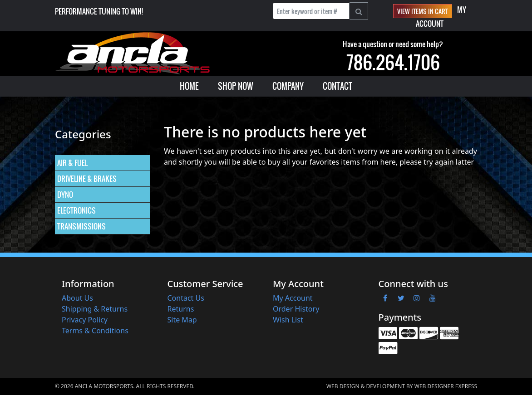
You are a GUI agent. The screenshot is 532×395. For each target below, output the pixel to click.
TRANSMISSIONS (81, 226)
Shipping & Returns (95, 309)
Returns (181, 309)
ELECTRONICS (76, 210)
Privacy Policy (85, 320)
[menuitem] (189, 86)
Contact (337, 86)
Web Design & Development (366, 386)
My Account (293, 298)
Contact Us (186, 298)
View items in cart (423, 11)
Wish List (288, 320)
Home (189, 86)
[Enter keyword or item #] (311, 11)
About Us (77, 298)
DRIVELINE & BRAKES (87, 179)
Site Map (182, 320)
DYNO (65, 195)
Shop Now (236, 86)
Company (288, 86)
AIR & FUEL (72, 163)
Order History (296, 309)
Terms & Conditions (95, 331)
